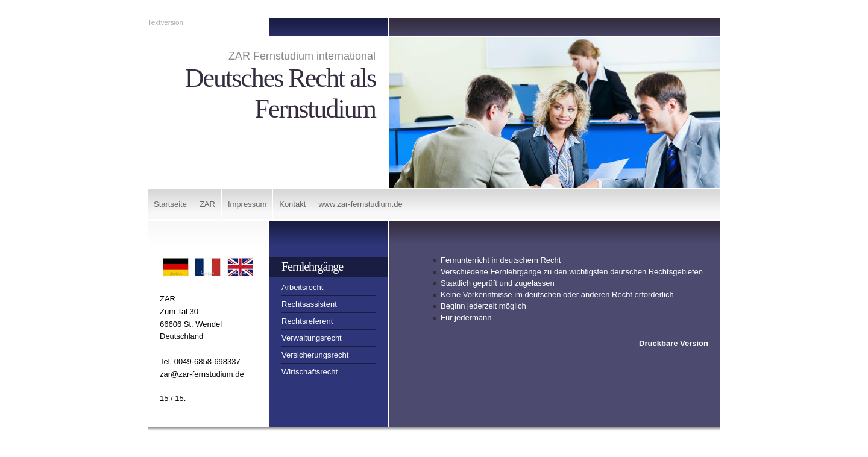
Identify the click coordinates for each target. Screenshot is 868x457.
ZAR (207, 204)
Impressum (247, 204)
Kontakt (292, 204)
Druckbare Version (674, 343)
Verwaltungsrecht (312, 338)
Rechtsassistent (309, 304)
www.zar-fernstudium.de (360, 204)
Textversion (165, 22)
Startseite (170, 204)
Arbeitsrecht (302, 287)
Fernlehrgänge (312, 266)
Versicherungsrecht (315, 355)
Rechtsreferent (307, 321)
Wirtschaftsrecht (310, 372)
